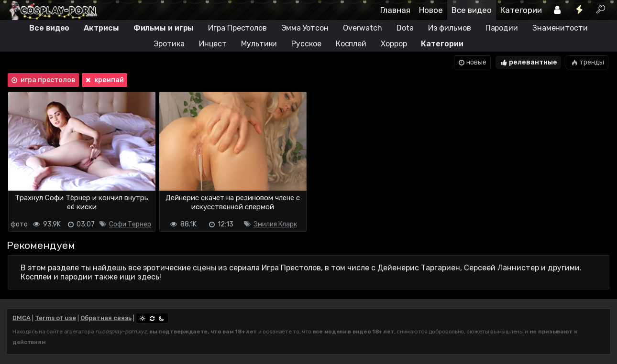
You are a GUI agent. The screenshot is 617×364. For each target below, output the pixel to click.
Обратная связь (106, 318)
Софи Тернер (130, 224)
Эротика (169, 44)
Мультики (259, 44)
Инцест (213, 44)
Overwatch (363, 28)
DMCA (22, 318)
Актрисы (101, 28)
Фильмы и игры (164, 28)
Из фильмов (450, 28)
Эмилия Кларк (275, 224)
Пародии (502, 28)
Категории (521, 10)
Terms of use (55, 318)
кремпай (104, 80)
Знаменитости (560, 28)
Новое (431, 10)
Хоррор (394, 44)
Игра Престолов (237, 28)
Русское (306, 44)
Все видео (472, 10)
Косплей (351, 44)
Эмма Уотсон (305, 28)
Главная (395, 10)
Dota (405, 28)
